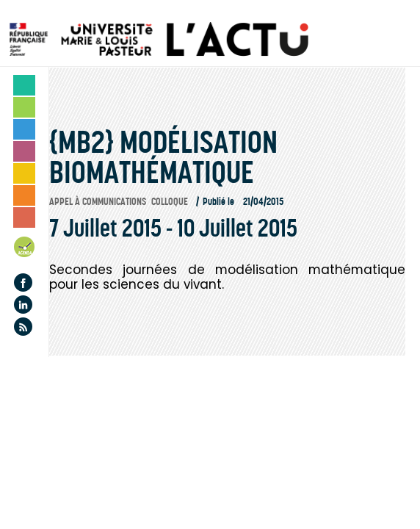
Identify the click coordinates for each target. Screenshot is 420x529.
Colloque (170, 202)
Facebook (23, 283)
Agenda (25, 249)
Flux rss (23, 327)
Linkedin (23, 305)
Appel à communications (98, 202)
